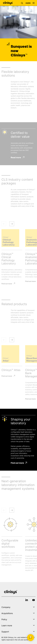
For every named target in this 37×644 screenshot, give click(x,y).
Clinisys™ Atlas (11, 370)
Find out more (7, 284)
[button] (22, 3)
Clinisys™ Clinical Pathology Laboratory (9, 259)
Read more (18, 158)
